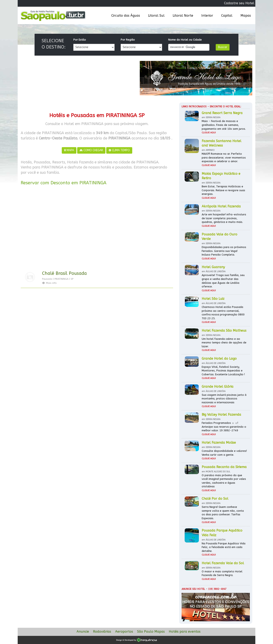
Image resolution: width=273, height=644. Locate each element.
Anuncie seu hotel (193, 589)
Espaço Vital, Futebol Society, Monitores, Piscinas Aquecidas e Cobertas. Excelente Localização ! (223, 371)
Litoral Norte (183, 16)
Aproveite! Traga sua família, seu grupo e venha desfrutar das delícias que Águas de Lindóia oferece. (223, 281)
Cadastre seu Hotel (239, 3)
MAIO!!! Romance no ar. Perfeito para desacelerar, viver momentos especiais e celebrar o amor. (224, 157)
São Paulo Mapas (151, 632)
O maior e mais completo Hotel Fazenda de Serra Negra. (222, 573)
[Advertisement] (97, 229)
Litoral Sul (156, 16)
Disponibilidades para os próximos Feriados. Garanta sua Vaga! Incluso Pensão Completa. (224, 251)
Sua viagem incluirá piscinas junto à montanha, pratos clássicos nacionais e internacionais (224, 399)
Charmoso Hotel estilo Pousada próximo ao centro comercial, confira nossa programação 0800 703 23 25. (223, 313)
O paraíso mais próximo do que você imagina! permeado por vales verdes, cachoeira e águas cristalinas (224, 481)
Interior (207, 16)
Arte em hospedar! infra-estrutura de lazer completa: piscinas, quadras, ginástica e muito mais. (224, 218)
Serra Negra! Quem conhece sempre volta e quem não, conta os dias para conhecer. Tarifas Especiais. (223, 513)
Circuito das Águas (126, 16)
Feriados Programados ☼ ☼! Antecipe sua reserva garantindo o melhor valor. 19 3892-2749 (224, 427)
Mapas (246, 16)
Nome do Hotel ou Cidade (185, 40)
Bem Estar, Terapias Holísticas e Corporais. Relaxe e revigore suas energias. (223, 190)
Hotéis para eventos (185, 632)
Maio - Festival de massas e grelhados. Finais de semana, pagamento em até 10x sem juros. (224, 125)
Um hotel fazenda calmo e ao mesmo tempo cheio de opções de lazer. (224, 343)
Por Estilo (80, 40)
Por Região (128, 40)
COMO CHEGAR (91, 150)
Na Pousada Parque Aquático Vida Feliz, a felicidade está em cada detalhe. (224, 547)
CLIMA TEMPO (119, 150)
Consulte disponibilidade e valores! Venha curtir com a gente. (224, 453)
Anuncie (83, 632)
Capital (227, 16)
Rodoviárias (102, 632)
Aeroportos (124, 632)
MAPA (69, 150)
